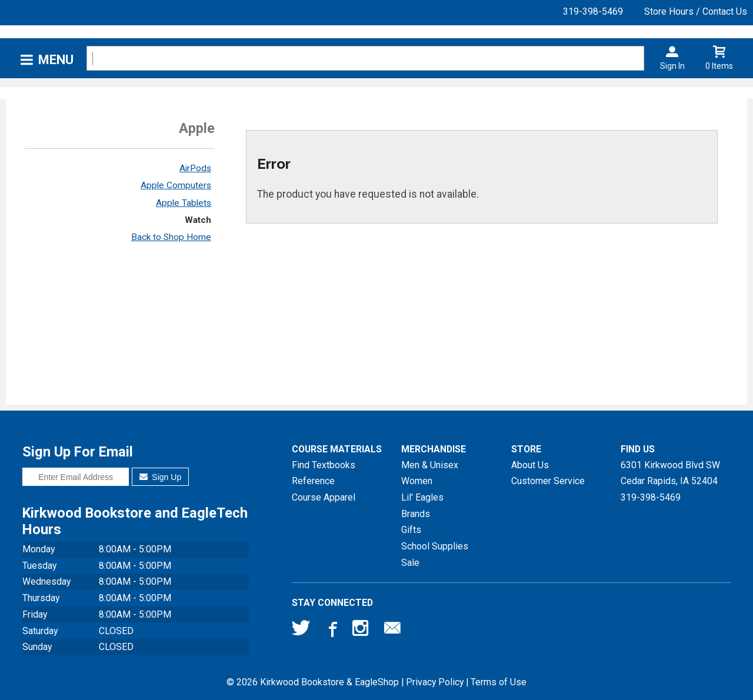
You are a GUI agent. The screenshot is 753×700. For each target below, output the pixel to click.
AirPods (195, 168)
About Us (530, 465)
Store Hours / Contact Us (696, 11)
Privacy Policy (435, 682)
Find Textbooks (324, 465)
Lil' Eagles (422, 497)
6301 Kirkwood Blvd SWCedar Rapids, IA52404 (670, 473)
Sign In (672, 66)
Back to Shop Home (171, 237)
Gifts (411, 530)
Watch (198, 220)
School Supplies (435, 546)
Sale (410, 563)
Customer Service (548, 481)
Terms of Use (499, 682)
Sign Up (160, 477)
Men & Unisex (430, 465)
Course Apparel (324, 497)
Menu (56, 60)
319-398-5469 (593, 11)
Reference (313, 481)
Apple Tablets (184, 203)
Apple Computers (176, 185)
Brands (416, 514)
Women (417, 481)
